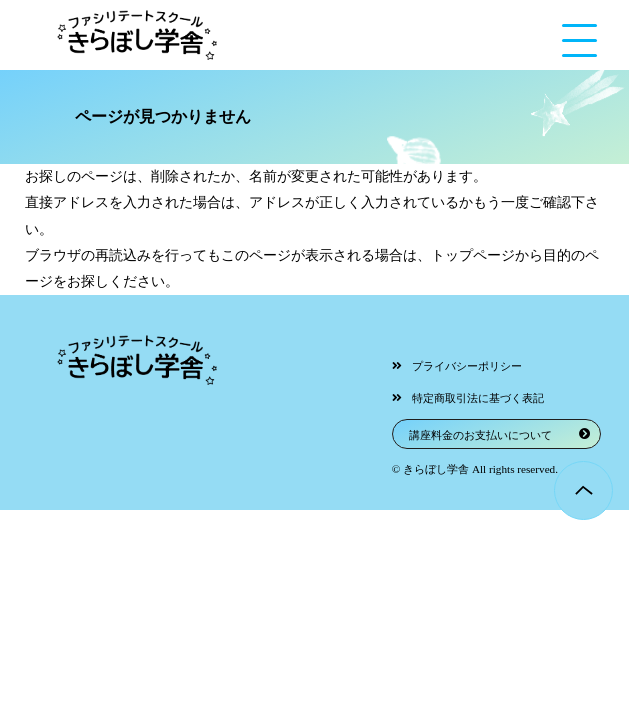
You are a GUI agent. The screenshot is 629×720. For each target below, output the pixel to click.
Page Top (583, 490)
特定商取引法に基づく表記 (478, 398)
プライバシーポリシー (467, 366)
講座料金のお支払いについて (480, 435)
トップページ (473, 255)
